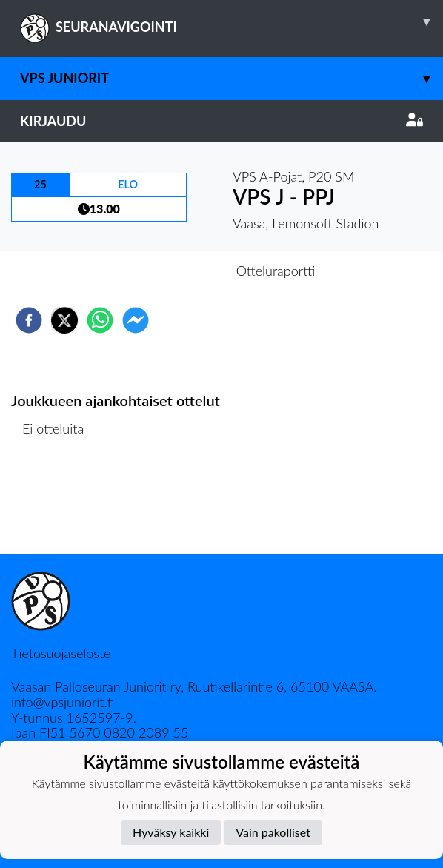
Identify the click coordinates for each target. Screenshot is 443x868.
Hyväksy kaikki (171, 832)
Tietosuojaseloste (61, 653)
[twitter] (64, 320)
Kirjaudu (221, 121)
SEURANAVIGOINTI (232, 21)
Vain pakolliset (273, 832)
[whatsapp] (100, 320)
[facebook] (29, 320)
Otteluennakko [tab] (170, 271)
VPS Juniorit (232, 78)
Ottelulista (59, 504)
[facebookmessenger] (136, 320)
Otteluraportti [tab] (276, 271)
